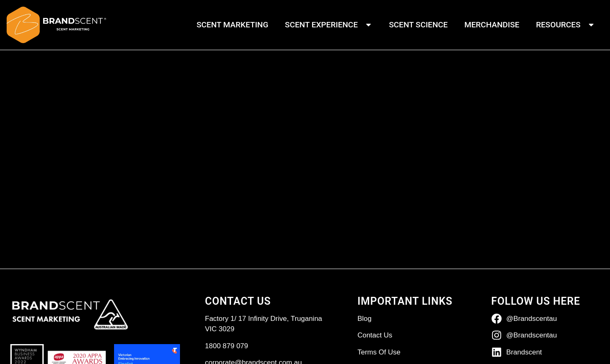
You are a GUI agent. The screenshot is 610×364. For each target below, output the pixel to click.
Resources (565, 25)
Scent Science (418, 25)
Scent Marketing (232, 25)
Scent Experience (329, 25)
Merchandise (492, 25)
